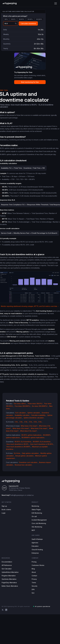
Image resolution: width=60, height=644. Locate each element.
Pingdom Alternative (9, 576)
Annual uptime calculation (24, 456)
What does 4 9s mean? (21, 428)
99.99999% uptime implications (33, 438)
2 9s (16, 422)
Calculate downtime (28, 24)
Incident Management (39, 520)
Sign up (4, 506)
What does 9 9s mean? (28, 431)
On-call (34, 516)
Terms (34, 583)
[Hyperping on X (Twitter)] (3, 610)
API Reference (7, 565)
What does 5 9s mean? (39, 428)
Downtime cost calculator (28, 462)
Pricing (34, 562)
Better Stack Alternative (10, 586)
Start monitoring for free (30, 82)
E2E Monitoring (37, 513)
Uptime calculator (34, 413)
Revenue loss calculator (23, 465)
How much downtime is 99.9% (17, 444)
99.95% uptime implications (31, 435)
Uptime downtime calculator (34, 418)
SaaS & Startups (37, 539)
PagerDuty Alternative (9, 583)
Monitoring (35, 506)
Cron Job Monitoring (39, 523)
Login (4, 513)
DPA (33, 589)
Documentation (7, 562)
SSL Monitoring (37, 527)
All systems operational (42, 606)
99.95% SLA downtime (23, 442)
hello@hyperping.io (17, 495)
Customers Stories (38, 565)
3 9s (21, 422)
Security (35, 586)
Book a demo (6, 510)
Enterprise (35, 553)
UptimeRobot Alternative (10, 572)
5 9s (31, 422)
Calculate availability (38, 415)
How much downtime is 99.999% (18, 447)
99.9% (13, 19)
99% (6, 19)
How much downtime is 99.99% (42, 444)
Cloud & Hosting (37, 550)
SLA (33, 593)
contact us (30, 495)
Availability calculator (22, 415)
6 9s (35, 422)
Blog (33, 569)
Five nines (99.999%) (22, 406)
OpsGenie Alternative (9, 579)
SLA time (17, 453)
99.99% (30, 19)
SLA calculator (21, 413)
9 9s (40, 422)
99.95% (22, 19)
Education (35, 546)
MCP (33, 530)
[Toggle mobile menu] (56, 3)
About (34, 572)
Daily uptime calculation (30, 453)
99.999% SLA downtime (42, 442)
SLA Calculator (7, 569)
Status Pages (36, 510)
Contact (34, 576)
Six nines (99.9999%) (40, 406)
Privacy (34, 579)
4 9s (26, 422)
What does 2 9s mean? (29, 426)
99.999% (39, 19)
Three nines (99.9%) (35, 404)
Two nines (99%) (20, 404)
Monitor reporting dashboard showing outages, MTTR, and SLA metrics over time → (30, 306)
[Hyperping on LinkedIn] (6, 610)
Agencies (35, 543)
